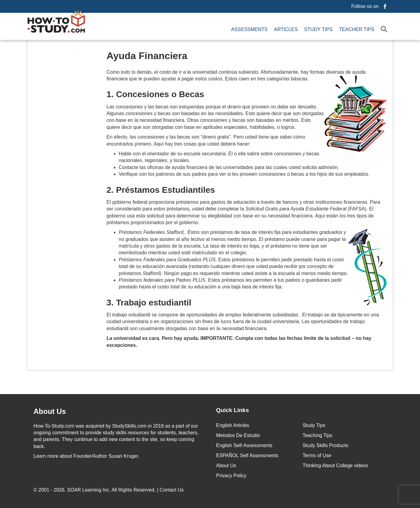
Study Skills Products (325, 445)
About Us (226, 465)
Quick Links (233, 409)
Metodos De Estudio (238, 435)
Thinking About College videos (335, 465)
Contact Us (172, 489)
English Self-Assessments (244, 445)
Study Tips (318, 29)
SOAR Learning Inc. (89, 489)
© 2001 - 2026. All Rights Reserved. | (109, 489)
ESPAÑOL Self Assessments (247, 455)
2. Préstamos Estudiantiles (161, 189)
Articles (286, 29)
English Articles (233, 425)
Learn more (46, 456)
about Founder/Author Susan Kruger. (86, 456)
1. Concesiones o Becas (155, 94)
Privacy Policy (231, 475)
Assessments (249, 29)
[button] (385, 29)
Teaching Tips (317, 435)
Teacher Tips (357, 29)
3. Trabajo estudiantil (149, 302)
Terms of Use (317, 455)
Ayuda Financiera (147, 55)
